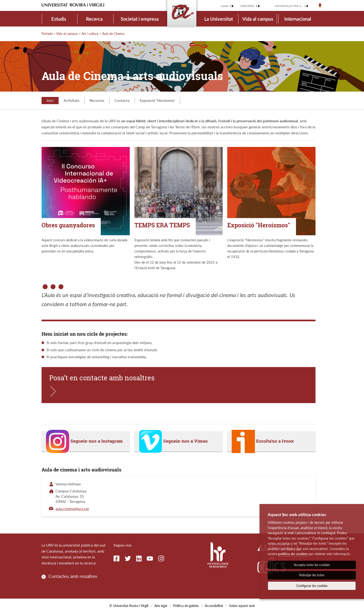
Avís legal (161, 606)
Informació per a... (289, 6)
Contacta (122, 100)
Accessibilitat (214, 606)
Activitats (71, 100)
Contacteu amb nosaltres (73, 576)
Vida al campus (258, 19)
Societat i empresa (140, 19)
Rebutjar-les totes (312, 575)
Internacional (298, 19)
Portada (47, 34)
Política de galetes (186, 606)
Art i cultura (90, 34)
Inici (50, 100)
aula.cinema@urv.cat (72, 509)
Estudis (59, 19)
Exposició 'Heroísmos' (157, 100)
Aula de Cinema (113, 34)
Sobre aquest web (242, 606)
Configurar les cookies (312, 586)
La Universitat (219, 19)
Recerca (94, 19)
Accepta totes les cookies (312, 565)
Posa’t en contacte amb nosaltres (102, 378)
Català (225, 6)
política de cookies (293, 554)
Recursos (97, 100)
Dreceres (248, 6)
